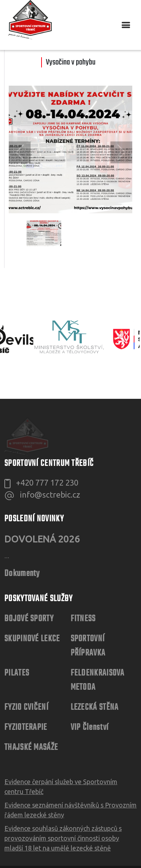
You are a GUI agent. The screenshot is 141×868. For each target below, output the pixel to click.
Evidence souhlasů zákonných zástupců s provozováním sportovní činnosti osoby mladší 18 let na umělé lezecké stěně (63, 807)
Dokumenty (22, 543)
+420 (47, 452)
